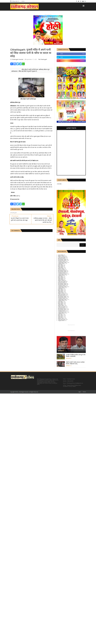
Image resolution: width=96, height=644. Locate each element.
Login (80, 392)
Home (23, 1)
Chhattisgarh (44, 59)
